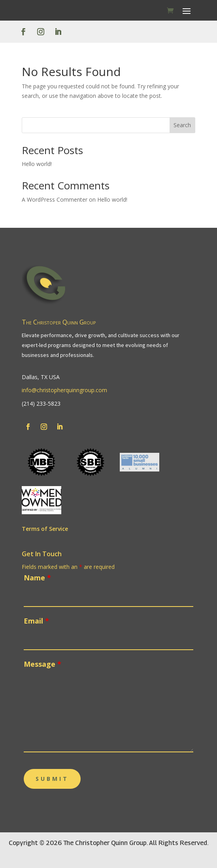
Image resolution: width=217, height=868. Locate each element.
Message (42, 664)
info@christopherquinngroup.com (64, 390)
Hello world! (37, 164)
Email (36, 621)
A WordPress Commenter (55, 199)
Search (182, 125)
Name (37, 578)
